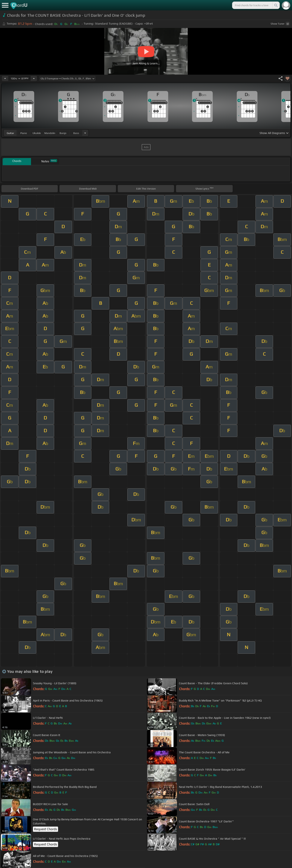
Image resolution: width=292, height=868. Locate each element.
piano (24, 133)
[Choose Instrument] (85, 133)
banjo (63, 133)
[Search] (276, 5)
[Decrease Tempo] (5, 78)
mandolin (50, 133)
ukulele (37, 133)
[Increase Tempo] (34, 78)
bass (76, 133)
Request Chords (45, 829)
